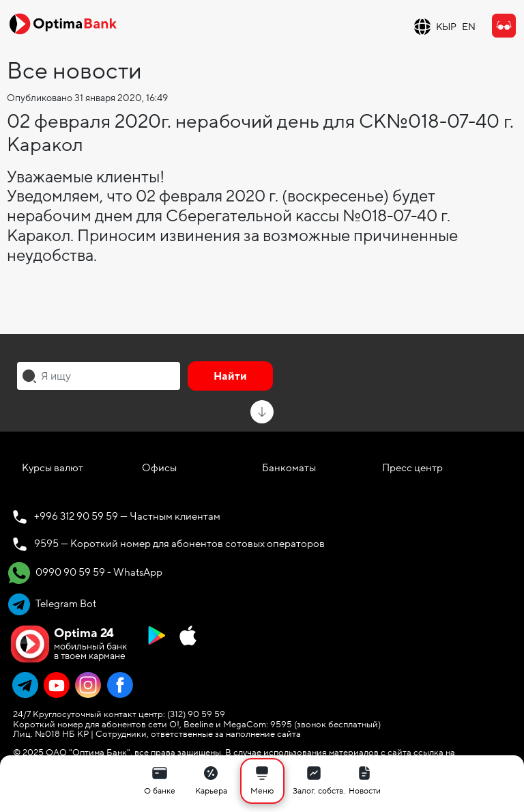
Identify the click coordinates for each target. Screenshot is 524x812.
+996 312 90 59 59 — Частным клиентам (127, 516)
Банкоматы (289, 468)
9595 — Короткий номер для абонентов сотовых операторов (179, 544)
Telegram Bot (52, 604)
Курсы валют (53, 468)
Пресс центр (412, 468)
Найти (230, 376)
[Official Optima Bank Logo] (63, 23)
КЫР (446, 27)
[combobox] (99, 376)
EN (469, 27)
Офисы (159, 468)
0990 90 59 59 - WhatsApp (85, 573)
